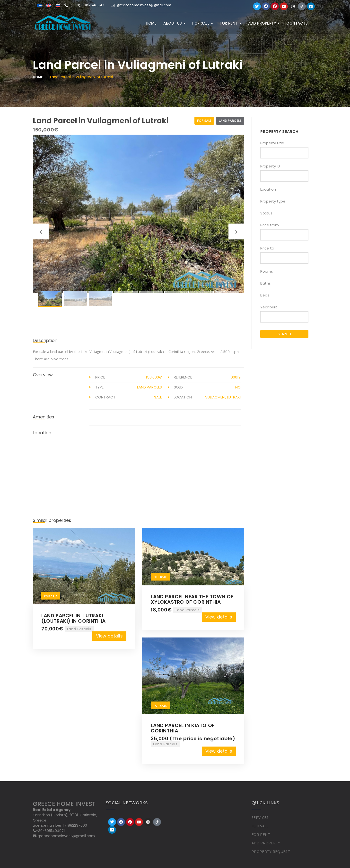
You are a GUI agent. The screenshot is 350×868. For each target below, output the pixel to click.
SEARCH (284, 334)
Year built (269, 307)
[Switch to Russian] (58, 5)
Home (151, 23)
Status (266, 213)
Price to (267, 248)
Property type (273, 201)
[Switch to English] (49, 5)
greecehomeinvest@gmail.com (141, 5)
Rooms (267, 271)
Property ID (270, 166)
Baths (266, 283)
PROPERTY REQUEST (271, 851)
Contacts (297, 23)
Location (268, 189)
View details (109, 636)
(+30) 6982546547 (84, 5)
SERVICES (260, 817)
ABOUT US (174, 23)
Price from (270, 225)
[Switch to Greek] (39, 5)
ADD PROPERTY (264, 23)
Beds (265, 295)
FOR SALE (203, 23)
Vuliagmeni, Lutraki (223, 397)
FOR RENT (230, 23)
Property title (272, 143)
